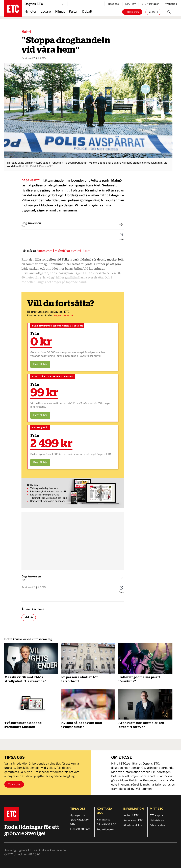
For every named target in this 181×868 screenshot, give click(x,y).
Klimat (60, 12)
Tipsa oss (14, 784)
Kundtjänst (103, 820)
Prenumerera (132, 12)
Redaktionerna (105, 830)
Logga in (153, 12)
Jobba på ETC (131, 815)
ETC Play (131, 4)
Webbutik (171, 4)
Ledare (46, 12)
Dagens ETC (44, 4)
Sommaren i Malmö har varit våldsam (63, 251)
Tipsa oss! (113, 4)
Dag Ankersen (31, 223)
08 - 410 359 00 (106, 824)
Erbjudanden (157, 825)
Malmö (26, 32)
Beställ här (40, 364)
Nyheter (30, 12)
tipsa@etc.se (78, 815)
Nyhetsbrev (157, 820)
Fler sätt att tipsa (80, 829)
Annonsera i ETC (133, 820)
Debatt (87, 12)
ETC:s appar (157, 815)
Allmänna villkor (133, 825)
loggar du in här (64, 315)
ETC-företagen (150, 4)
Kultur (73, 12)
